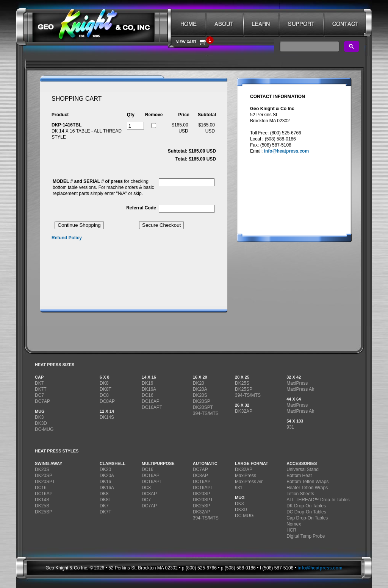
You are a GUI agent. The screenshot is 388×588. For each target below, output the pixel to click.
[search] (309, 47)
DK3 (39, 417)
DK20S (200, 395)
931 (290, 427)
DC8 (104, 395)
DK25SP (244, 389)
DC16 (148, 395)
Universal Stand (303, 469)
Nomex (294, 524)
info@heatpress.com (286, 151)
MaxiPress (297, 383)
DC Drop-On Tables (306, 512)
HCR (291, 530)
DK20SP (202, 401)
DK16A (149, 389)
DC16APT (152, 407)
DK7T (41, 389)
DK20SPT (203, 407)
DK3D (41, 423)
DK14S (107, 417)
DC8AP (107, 401)
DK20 (199, 383)
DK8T (106, 389)
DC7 (39, 395)
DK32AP (244, 411)
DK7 (39, 383)
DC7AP (42, 401)
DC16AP (151, 401)
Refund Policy (67, 238)
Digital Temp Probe (306, 536)
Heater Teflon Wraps (307, 488)
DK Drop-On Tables (306, 506)
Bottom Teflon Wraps (307, 482)
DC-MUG (44, 429)
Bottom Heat (299, 476)
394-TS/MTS (206, 413)
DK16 (147, 383)
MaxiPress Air (300, 389)
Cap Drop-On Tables (307, 518)
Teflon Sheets (300, 494)
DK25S (242, 383)
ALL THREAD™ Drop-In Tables (318, 500)
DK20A (200, 389)
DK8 (104, 383)
